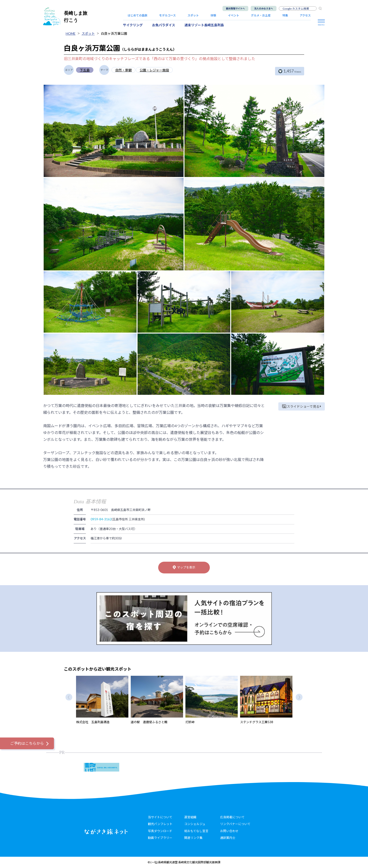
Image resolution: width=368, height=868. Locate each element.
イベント (234, 15)
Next (299, 697)
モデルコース (167, 15)
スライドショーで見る (302, 406)
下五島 (85, 70)
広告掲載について (232, 817)
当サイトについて (160, 817)
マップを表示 (184, 568)
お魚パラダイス (164, 25)
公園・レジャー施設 (154, 70)
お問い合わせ (229, 831)
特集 (285, 15)
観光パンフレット (160, 824)
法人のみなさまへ (264, 8)
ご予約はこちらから (27, 743)
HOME (71, 33)
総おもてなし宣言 (196, 831)
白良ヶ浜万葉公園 (114, 33)
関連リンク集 (193, 838)
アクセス (305, 15)
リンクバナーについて (235, 824)
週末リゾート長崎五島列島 (204, 25)
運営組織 (190, 817)
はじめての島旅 (138, 15)
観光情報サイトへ (235, 8)
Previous (69, 697)
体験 (213, 15)
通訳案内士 (228, 838)
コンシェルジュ (195, 824)
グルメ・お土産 (261, 15)
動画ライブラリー (160, 838)
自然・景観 (123, 70)
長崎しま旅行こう (65, 17)
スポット (193, 15)
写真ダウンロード (160, 831)
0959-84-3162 (101, 519)
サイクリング (133, 25)
